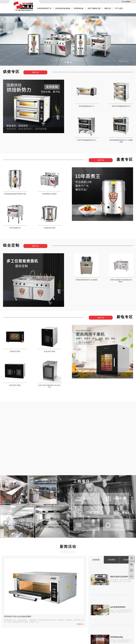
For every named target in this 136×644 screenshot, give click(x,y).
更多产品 (35, 72)
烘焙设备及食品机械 (63, 8)
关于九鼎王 (119, 8)
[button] (65, 62)
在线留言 (128, 2)
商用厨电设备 (79, 8)
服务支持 (108, 8)
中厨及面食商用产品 (44, 8)
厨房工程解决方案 (94, 8)
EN (123, 2)
